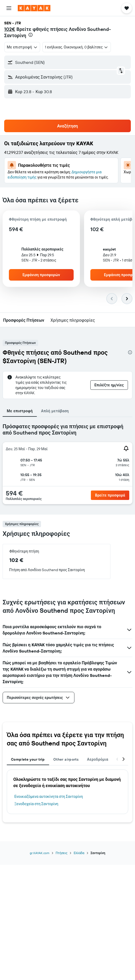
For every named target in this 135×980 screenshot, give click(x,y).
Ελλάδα (79, 853)
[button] (9, 8)
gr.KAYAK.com (40, 853)
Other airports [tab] (66, 759)
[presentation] (31, 35)
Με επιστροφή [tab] (20, 411)
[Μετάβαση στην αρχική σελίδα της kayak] (34, 8)
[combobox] (22, 47)
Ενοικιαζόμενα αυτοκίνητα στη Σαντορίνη (49, 797)
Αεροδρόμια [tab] (98, 759)
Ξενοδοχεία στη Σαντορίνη (36, 804)
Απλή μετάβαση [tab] (55, 411)
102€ (10, 29)
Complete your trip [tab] (28, 759)
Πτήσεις (61, 853)
